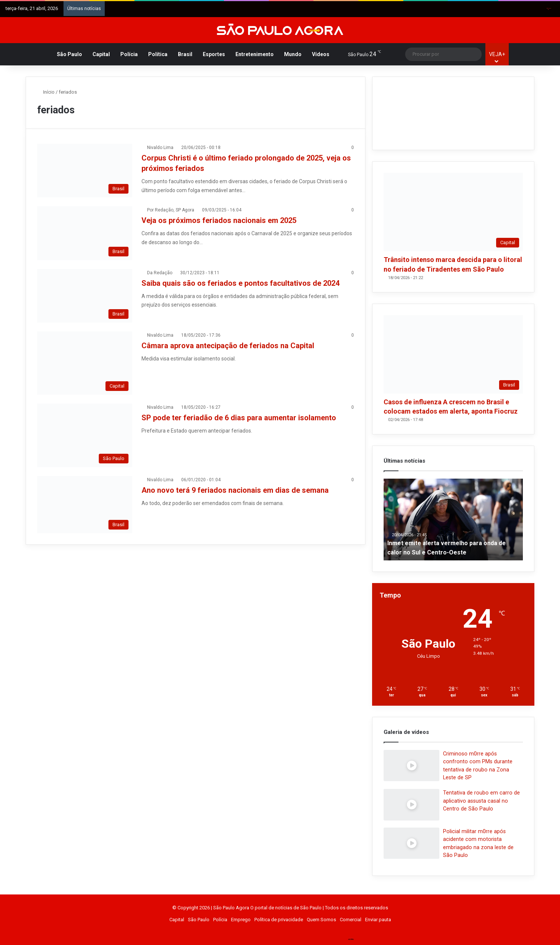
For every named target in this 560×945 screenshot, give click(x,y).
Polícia (129, 54)
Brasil (185, 54)
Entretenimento (255, 54)
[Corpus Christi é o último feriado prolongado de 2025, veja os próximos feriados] (85, 171)
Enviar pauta (378, 920)
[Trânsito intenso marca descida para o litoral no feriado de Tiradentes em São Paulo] (453, 212)
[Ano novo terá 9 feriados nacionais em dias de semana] (85, 505)
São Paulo (69, 54)
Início (46, 92)
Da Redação (160, 273)
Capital (101, 54)
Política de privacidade (279, 920)
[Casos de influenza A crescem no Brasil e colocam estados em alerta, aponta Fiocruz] (453, 354)
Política (158, 54)
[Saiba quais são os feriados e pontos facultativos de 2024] (85, 296)
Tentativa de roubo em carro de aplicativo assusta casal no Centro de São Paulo (481, 801)
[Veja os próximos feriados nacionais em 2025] (85, 233)
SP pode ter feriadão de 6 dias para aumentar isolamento (239, 418)
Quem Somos (321, 920)
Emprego (241, 920)
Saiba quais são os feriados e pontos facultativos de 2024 (240, 283)
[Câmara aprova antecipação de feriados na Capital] (85, 363)
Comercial (351, 920)
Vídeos (321, 54)
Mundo (293, 54)
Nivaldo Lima (160, 148)
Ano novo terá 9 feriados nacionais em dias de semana (235, 490)
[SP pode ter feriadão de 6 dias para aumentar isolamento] (85, 435)
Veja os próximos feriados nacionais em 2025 (219, 220)
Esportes (214, 54)
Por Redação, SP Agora (171, 210)
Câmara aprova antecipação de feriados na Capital (228, 346)
